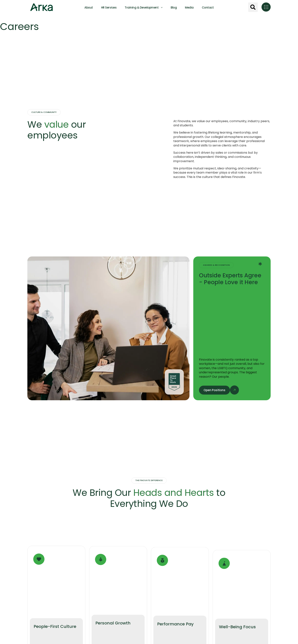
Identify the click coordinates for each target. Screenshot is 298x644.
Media (189, 8)
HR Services (109, 8)
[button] (253, 7)
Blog (174, 8)
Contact (208, 8)
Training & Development (142, 8)
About (89, 8)
